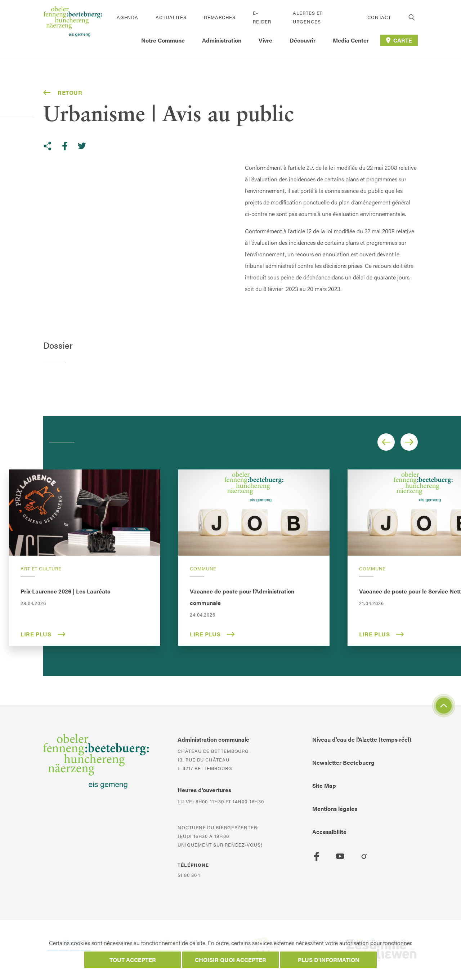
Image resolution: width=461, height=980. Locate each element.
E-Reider (262, 17)
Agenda (127, 17)
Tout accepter (133, 960)
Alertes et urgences (308, 17)
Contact (379, 17)
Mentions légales (335, 809)
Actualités (171, 17)
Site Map (324, 785)
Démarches (220, 17)
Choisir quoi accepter (230, 960)
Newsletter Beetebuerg (343, 762)
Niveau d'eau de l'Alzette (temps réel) (362, 739)
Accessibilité (329, 832)
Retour (63, 93)
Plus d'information (329, 960)
